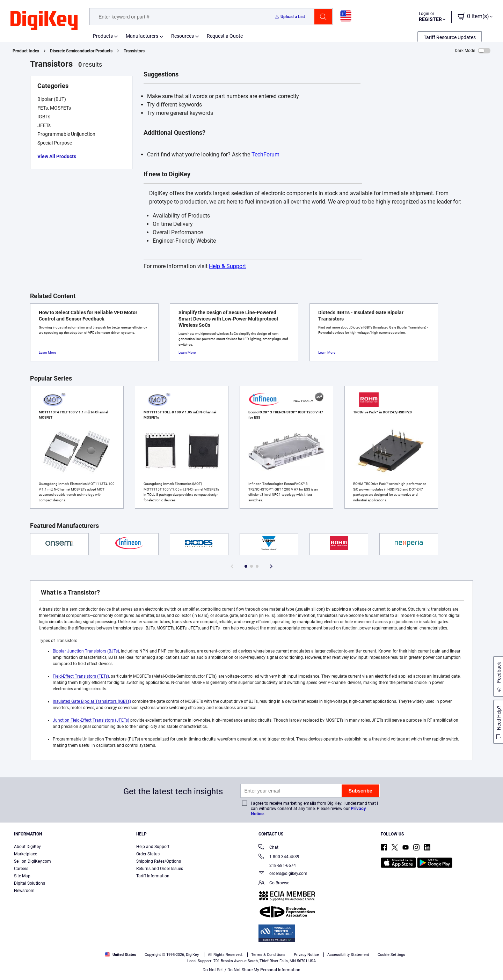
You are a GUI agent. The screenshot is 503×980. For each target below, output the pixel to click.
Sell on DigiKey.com (32, 861)
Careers (21, 869)
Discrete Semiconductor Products (81, 51)
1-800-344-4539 (279, 857)
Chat (268, 848)
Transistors (134, 51)
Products (103, 36)
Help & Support (227, 266)
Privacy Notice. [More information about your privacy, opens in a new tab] (124, 973)
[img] (44, 21)
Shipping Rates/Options (159, 861)
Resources (183, 36)
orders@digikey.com (283, 874)
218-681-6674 (277, 865)
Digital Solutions (30, 883)
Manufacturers (142, 36)
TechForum (265, 154)
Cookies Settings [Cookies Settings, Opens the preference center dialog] (385, 964)
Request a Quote (225, 36)
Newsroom (24, 891)
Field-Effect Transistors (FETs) (81, 676)
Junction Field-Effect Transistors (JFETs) (91, 720)
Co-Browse (274, 883)
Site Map (22, 876)
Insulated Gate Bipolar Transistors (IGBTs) (92, 701)
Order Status (148, 854)
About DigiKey (27, 847)
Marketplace (25, 854)
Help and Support (153, 847)
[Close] (492, 964)
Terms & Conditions (81, 973)
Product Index (26, 51)
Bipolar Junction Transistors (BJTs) (86, 651)
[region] (251, 964)
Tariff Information (153, 876)
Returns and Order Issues (160, 869)
